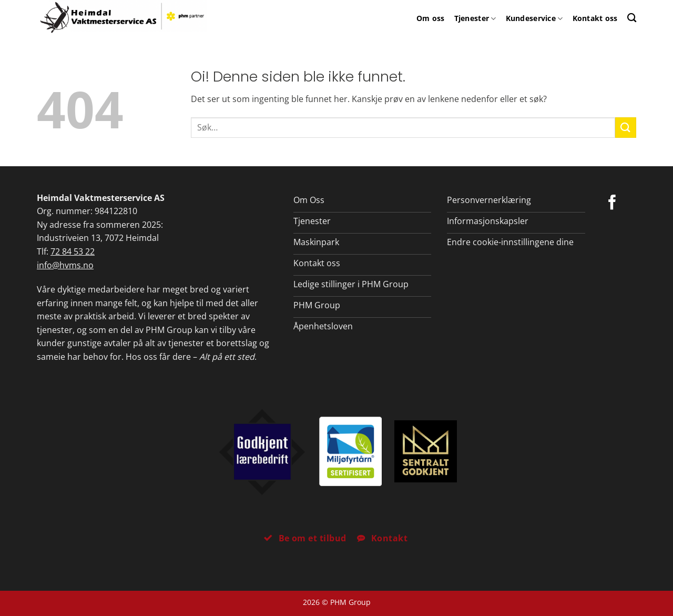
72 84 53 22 (73, 251)
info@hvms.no (65, 265)
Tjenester (475, 18)
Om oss (431, 18)
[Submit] (626, 128)
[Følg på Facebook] (612, 204)
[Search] (632, 18)
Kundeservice (534, 18)
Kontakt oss (595, 18)
